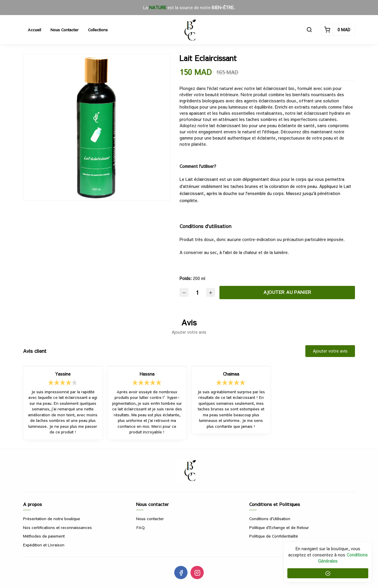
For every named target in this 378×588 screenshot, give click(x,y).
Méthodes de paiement (44, 536)
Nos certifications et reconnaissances (57, 528)
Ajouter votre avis (330, 351)
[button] (309, 30)
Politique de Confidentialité (274, 536)
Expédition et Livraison (44, 545)
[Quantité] (197, 293)
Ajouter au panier (287, 292)
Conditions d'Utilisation (270, 519)
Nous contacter (65, 30)
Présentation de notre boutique (52, 519)
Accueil (34, 30)
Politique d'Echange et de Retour (279, 528)
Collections (98, 30)
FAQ (140, 528)
